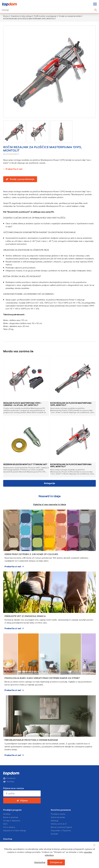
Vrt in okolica (9, 827)
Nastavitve (40, 862)
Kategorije (49, 483)
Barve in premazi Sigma (61, 827)
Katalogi (55, 821)
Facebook (9, 778)
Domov (6, 16)
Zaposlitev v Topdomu (61, 831)
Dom (5, 824)
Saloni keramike (58, 817)
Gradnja (7, 814)
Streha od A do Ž (59, 824)
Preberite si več (13, 169)
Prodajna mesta (58, 814)
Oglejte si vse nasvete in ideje (49, 504)
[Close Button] (94, 845)
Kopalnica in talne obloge (21, 16)
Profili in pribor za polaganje (45, 16)
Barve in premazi (11, 817)
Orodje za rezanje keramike (70, 16)
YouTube (9, 782)
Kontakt (54, 834)
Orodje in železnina (12, 821)
